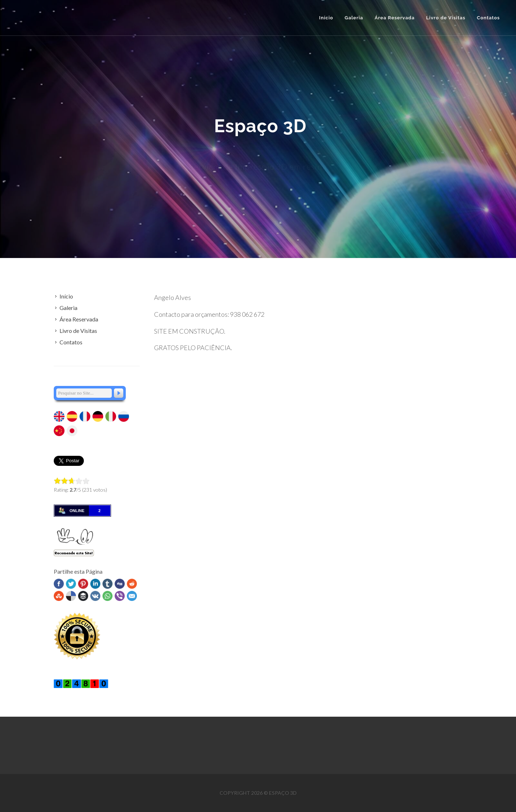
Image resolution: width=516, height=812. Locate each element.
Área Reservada (79, 319)
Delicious (71, 596)
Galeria (68, 308)
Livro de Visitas (78, 331)
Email (132, 596)
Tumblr (107, 584)
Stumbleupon (59, 596)
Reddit (132, 584)
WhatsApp (107, 596)
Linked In (95, 584)
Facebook (59, 584)
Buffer (83, 596)
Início (326, 18)
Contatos (71, 342)
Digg (120, 584)
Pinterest (83, 584)
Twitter (71, 584)
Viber (120, 596)
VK (95, 596)
